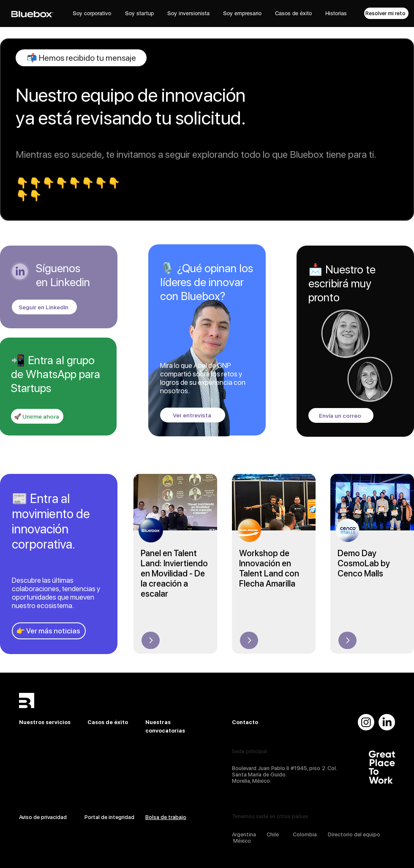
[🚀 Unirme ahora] (37, 416)
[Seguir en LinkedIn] (44, 307)
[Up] (151, 640)
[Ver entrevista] (193, 415)
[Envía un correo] (341, 415)
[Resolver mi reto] (386, 13)
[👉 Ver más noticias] (49, 631)
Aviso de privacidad (43, 817)
